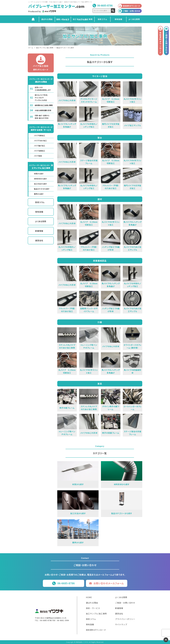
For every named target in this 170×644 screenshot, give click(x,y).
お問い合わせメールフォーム (109, 583)
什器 (100, 322)
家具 (100, 384)
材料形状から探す (40, 179)
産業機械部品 (100, 261)
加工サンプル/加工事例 (83, 19)
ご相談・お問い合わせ (125, 603)
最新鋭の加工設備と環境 (44, 105)
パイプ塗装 (38, 156)
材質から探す (39, 174)
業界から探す (39, 194)
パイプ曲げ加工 (40, 146)
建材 (100, 199)
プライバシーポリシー (125, 619)
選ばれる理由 (47, 19)
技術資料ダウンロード (96, 630)
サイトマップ (121, 625)
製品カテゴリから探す (42, 189)
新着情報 (39, 231)
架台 (100, 138)
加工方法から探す (40, 184)
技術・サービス (63, 19)
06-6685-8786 (105, 5)
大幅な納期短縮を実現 (43, 110)
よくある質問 (134, 19)
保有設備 (118, 19)
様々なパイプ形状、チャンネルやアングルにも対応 (41, 98)
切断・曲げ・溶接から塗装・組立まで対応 (42, 117)
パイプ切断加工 (40, 136)
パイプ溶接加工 (40, 151)
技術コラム (102, 19)
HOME (89, 597)
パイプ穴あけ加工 (40, 141)
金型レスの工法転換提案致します (43, 89)
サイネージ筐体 (100, 76)
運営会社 (39, 240)
